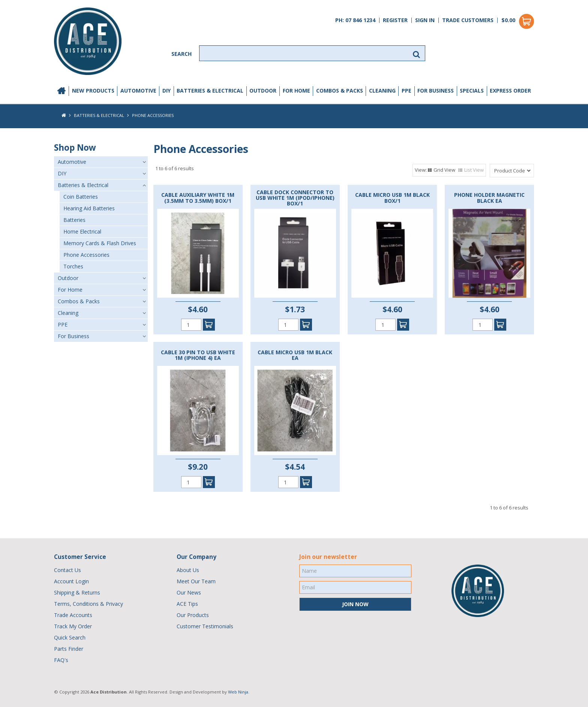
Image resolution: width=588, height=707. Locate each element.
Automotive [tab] (72, 162)
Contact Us (67, 570)
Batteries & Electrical (210, 91)
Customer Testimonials (205, 626)
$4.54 (295, 467)
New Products (93, 91)
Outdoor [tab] (68, 278)
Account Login (71, 581)
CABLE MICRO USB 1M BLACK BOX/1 (392, 198)
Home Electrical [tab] (82, 231)
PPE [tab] (63, 324)
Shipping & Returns (77, 592)
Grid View (444, 170)
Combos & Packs (340, 91)
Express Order (510, 91)
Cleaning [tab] (68, 313)
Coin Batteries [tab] (81, 197)
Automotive (138, 91)
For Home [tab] (70, 290)
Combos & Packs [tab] (79, 301)
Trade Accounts (73, 615)
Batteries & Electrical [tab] (83, 185)
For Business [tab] (73, 336)
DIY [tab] (62, 173)
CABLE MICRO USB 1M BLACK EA (295, 355)
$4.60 (198, 309)
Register (395, 20)
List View (474, 170)
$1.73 (295, 309)
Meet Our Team (196, 581)
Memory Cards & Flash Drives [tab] (100, 243)
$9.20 (198, 467)
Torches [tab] (73, 266)
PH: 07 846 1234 (355, 20)
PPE (406, 91)
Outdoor (263, 91)
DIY (166, 91)
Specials (472, 91)
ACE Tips (187, 604)
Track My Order (73, 626)
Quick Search (70, 637)
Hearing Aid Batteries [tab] (89, 208)
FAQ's (61, 660)
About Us (188, 570)
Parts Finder (69, 649)
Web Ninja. (239, 692)
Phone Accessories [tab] (86, 255)
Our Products (193, 615)
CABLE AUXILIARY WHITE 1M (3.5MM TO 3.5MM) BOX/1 (198, 198)
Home (61, 91)
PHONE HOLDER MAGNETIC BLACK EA (489, 198)
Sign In (425, 20)
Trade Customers (468, 20)
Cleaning (382, 91)
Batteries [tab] (74, 220)
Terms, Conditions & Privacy (88, 604)
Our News (189, 592)
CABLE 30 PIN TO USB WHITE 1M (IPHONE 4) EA (198, 355)
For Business (436, 91)
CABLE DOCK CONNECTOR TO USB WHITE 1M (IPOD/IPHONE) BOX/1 (295, 198)
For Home (296, 91)
